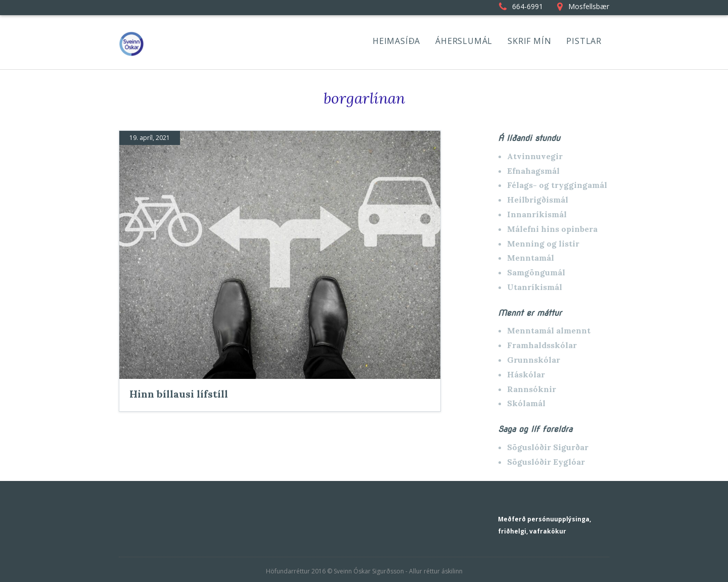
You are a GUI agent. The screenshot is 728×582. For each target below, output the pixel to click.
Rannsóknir (532, 389)
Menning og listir (543, 244)
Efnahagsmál (533, 171)
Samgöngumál (536, 272)
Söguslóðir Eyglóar (546, 462)
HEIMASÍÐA (396, 41)
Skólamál (526, 403)
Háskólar (526, 374)
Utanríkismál (535, 287)
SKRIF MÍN (529, 41)
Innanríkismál (537, 214)
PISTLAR (584, 41)
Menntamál (531, 258)
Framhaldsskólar (542, 345)
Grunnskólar (534, 360)
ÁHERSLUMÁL (464, 41)
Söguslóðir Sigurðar (548, 447)
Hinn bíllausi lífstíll (179, 394)
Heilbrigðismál (538, 200)
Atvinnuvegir (535, 156)
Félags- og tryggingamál (557, 185)
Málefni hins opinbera (552, 229)
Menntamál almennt (549, 330)
